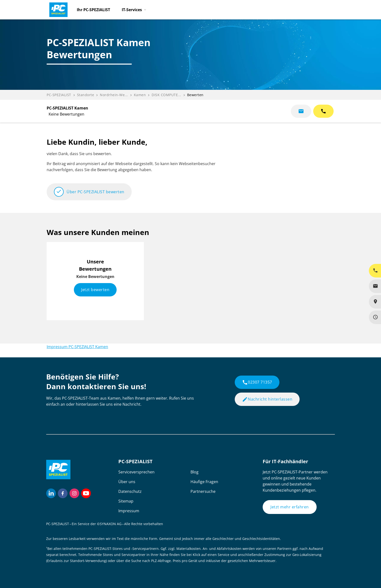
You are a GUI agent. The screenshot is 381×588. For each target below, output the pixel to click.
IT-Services (132, 10)
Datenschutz (130, 491)
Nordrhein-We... (114, 95)
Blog (195, 472)
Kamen (140, 95)
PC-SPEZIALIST (59, 95)
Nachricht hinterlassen (267, 399)
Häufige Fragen (204, 482)
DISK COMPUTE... (166, 95)
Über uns (127, 482)
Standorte (86, 95)
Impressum (129, 511)
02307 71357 (257, 382)
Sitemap (126, 501)
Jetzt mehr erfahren (290, 507)
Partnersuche (203, 491)
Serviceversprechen (136, 472)
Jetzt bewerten (95, 290)
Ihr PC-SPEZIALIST (93, 10)
